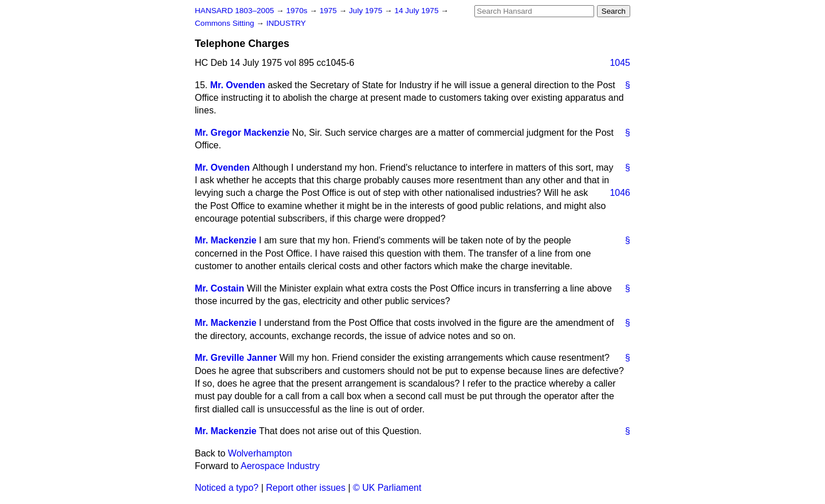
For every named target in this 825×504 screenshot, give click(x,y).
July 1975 (367, 11)
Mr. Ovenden (238, 85)
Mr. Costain (219, 288)
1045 (620, 63)
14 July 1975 (417, 11)
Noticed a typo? (227, 488)
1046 (620, 193)
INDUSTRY (286, 23)
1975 (329, 11)
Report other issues (306, 488)
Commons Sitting (225, 23)
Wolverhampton (260, 453)
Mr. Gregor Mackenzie (242, 133)
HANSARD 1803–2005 (234, 11)
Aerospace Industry (280, 466)
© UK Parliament (387, 488)
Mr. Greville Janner (236, 358)
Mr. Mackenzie (226, 240)
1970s (298, 11)
